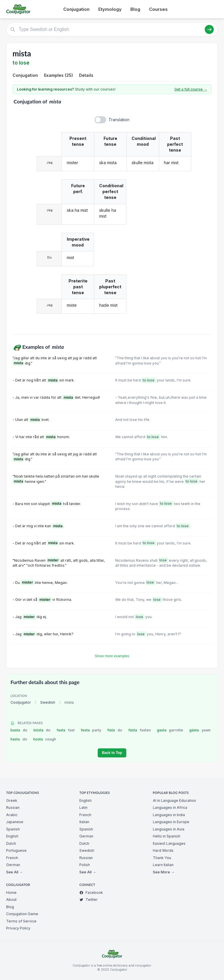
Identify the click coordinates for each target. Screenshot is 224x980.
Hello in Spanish (167, 836)
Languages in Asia (169, 829)
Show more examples (112, 656)
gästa (200, 730)
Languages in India (169, 815)
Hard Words (163, 850)
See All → (14, 872)
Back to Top (112, 753)
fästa (140, 730)
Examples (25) (58, 75)
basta (19, 730)
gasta (170, 730)
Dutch (11, 843)
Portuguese (16, 850)
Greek (12, 801)
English (12, 836)
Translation (119, 120)
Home (11, 893)
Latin (83, 808)
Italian (84, 822)
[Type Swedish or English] (112, 30)
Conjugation (76, 9)
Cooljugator (21, 702)
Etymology (110, 9)
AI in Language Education (174, 801)
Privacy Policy (18, 928)
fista (115, 730)
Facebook (91, 893)
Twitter (89, 900)
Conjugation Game (22, 914)
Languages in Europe (171, 822)
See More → (164, 872)
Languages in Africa (170, 808)
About (11, 900)
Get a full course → (191, 89)
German (13, 865)
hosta (45, 739)
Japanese (15, 822)
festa (91, 730)
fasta (66, 730)
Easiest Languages (169, 843)
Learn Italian (163, 865)
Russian (13, 808)
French (12, 858)
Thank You (162, 858)
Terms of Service (21, 921)
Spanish (13, 829)
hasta (19, 739)
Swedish (48, 702)
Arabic (12, 815)
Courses (158, 9)
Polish (85, 865)
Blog (135, 9)
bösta (42, 730)
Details (86, 75)
